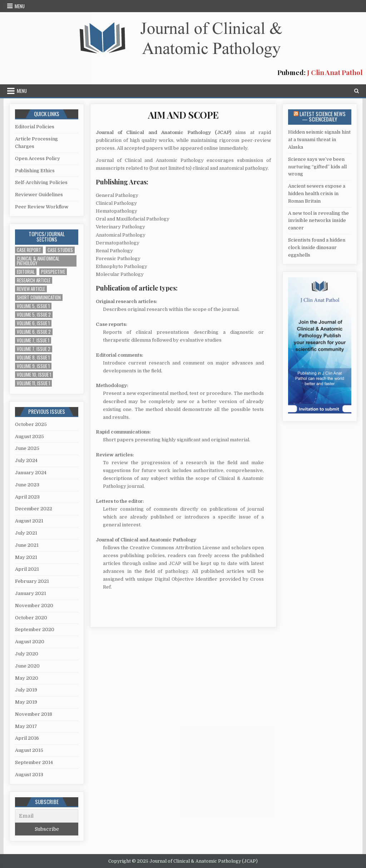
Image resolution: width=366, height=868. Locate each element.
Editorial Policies (35, 127)
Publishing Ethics (35, 171)
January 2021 (31, 593)
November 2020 (34, 606)
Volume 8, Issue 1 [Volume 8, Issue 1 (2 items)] (33, 358)
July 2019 (26, 690)
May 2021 (26, 557)
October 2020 (31, 618)
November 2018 (34, 714)
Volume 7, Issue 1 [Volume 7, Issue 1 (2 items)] (33, 340)
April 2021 (27, 569)
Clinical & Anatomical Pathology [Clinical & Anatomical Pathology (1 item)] (38, 261)
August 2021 (29, 521)
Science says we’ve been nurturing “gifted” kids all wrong (317, 167)
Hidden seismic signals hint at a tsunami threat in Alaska (319, 140)
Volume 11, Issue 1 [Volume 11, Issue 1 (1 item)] (33, 383)
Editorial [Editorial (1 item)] (26, 272)
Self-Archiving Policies (41, 182)
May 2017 (26, 726)
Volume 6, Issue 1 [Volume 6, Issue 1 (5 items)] (33, 323)
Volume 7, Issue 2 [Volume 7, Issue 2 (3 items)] (34, 349)
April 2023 (27, 497)
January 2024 (31, 473)
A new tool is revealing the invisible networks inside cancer (318, 221)
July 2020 (27, 654)
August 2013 (29, 775)
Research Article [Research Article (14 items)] (34, 280)
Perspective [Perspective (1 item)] (53, 272)
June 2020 (27, 666)
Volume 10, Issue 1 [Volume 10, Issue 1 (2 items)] (34, 375)
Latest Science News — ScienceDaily (323, 116)
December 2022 (34, 509)
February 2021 (32, 581)
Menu (20, 6)
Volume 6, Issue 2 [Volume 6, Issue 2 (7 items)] (34, 332)
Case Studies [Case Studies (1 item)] (60, 250)
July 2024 (26, 460)
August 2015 (29, 750)
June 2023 (27, 485)
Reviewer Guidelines (39, 195)
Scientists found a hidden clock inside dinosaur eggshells (317, 247)
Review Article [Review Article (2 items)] (31, 289)
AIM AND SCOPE (183, 115)
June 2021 (27, 545)
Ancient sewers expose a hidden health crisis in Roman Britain (317, 194)
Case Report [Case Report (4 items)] (29, 250)
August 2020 (30, 642)
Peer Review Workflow (42, 207)
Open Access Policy (38, 158)
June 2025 (27, 448)
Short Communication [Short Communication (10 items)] (39, 297)
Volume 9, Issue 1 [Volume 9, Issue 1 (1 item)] (33, 366)
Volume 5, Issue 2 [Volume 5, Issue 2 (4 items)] (34, 315)
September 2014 (34, 762)
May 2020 (27, 678)
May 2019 (26, 702)
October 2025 (31, 424)
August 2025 (29, 437)
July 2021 (26, 533)
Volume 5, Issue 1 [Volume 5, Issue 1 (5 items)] (33, 306)
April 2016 (27, 738)
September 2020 (35, 629)
